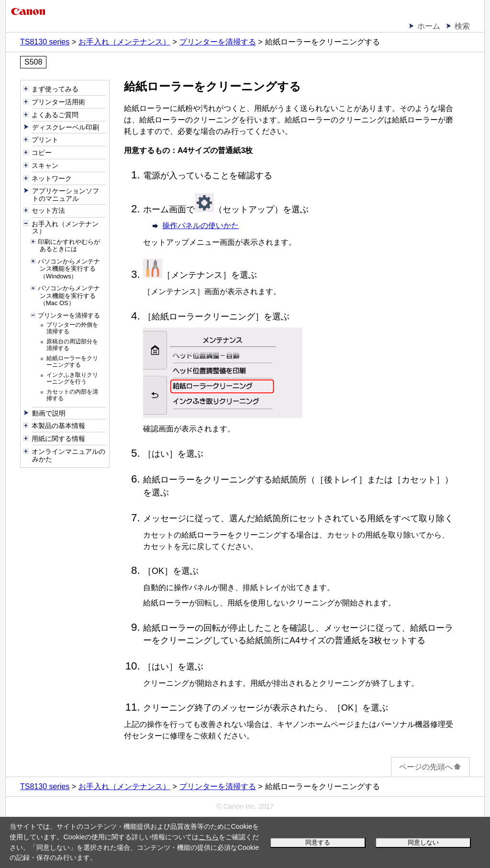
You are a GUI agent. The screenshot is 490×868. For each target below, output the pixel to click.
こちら (209, 837)
